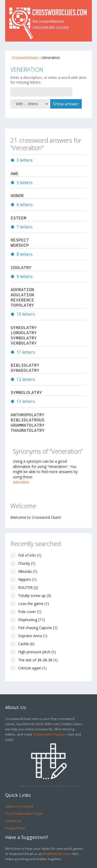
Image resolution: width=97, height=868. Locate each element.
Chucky (24, 563)
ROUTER (25, 587)
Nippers (25, 579)
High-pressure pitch (34, 652)
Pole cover (27, 612)
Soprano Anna (30, 636)
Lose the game (31, 604)
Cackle (24, 644)
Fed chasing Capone (35, 628)
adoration (21, 482)
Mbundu (25, 571)
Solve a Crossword (19, 806)
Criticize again (30, 668)
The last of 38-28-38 (35, 660)
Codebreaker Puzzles (49, 734)
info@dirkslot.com (56, 854)
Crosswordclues (25, 58)
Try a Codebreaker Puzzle (24, 813)
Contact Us (13, 821)
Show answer (66, 104)
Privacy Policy (15, 828)
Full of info (27, 555)
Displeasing (28, 620)
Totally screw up (32, 596)
